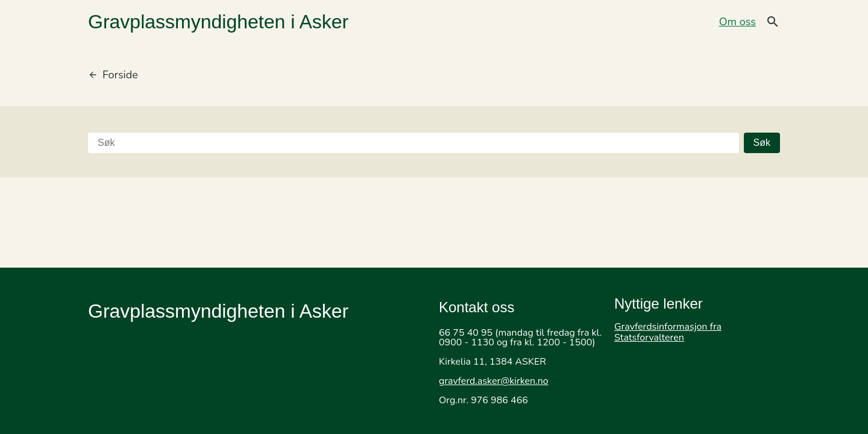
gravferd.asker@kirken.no (494, 381)
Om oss (737, 22)
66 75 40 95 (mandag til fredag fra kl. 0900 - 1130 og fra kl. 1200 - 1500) (520, 338)
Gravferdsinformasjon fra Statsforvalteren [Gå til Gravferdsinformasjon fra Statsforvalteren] (668, 332)
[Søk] (414, 143)
